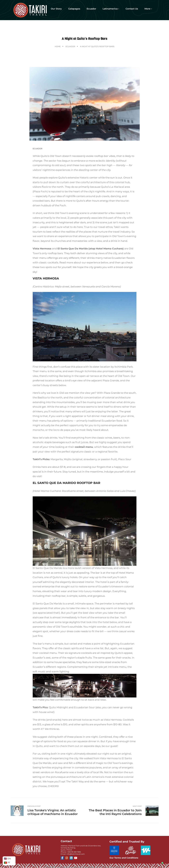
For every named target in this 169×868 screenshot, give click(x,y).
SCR (100, 867)
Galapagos (74, 9)
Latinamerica (111, 9)
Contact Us (132, 9)
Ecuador (91, 9)
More (148, 9)
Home (58, 46)
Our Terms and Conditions (124, 858)
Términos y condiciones (114, 867)
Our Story (56, 9)
